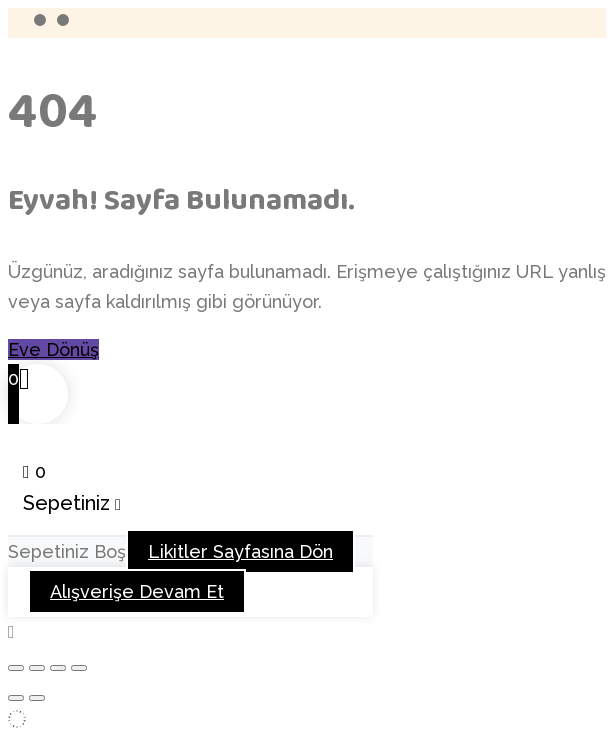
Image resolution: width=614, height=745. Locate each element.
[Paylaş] (58, 668)
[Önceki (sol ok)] (16, 698)
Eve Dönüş (53, 349)
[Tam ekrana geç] (37, 668)
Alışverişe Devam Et (137, 591)
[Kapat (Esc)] (79, 668)
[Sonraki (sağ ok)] (37, 698)
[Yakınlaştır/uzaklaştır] (16, 668)
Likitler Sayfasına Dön (240, 551)
